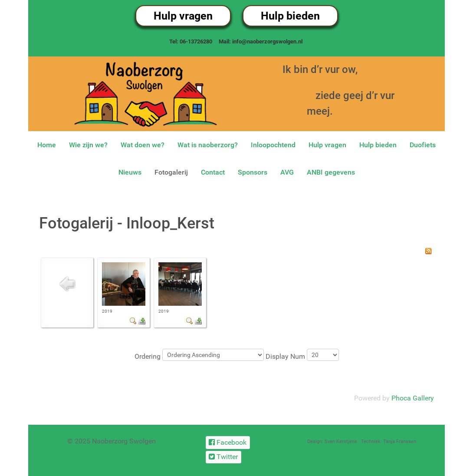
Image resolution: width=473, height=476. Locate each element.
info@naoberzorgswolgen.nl (267, 41)
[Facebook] (228, 442)
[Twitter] (223, 457)
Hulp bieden (290, 16)
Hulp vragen (183, 16)
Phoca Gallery (413, 398)
